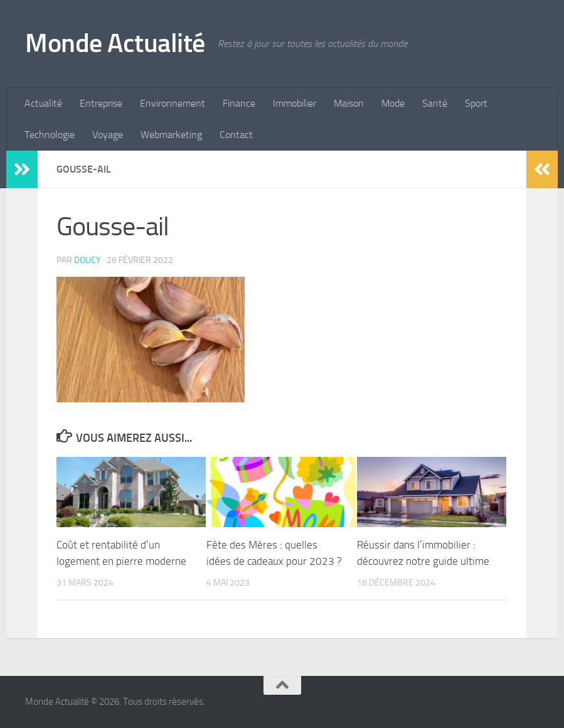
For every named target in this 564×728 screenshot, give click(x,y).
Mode (393, 103)
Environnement (173, 103)
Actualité (43, 103)
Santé (435, 103)
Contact (236, 135)
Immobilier (295, 103)
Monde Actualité (115, 43)
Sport (476, 103)
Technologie (50, 135)
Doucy (88, 260)
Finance (239, 103)
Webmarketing (171, 135)
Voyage (108, 135)
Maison (349, 103)
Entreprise (101, 103)
